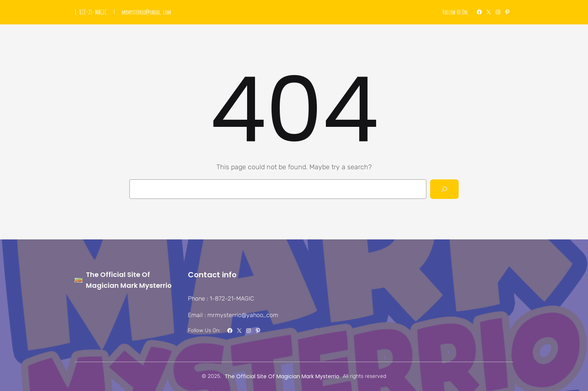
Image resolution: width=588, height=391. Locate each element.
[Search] (444, 189)
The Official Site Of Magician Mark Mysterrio (282, 376)
